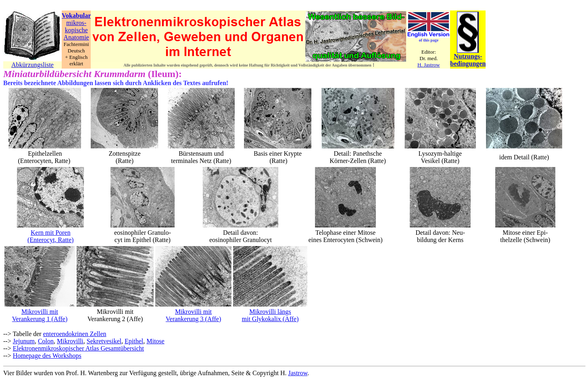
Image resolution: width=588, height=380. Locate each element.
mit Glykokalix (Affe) (270, 319)
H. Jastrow (429, 65)
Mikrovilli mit (40, 312)
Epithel (134, 341)
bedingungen (468, 64)
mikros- (76, 23)
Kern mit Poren (51, 233)
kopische (76, 30)
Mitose (155, 341)
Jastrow (298, 373)
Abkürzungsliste (32, 65)
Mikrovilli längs (270, 312)
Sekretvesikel (104, 341)
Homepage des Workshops (47, 356)
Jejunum (24, 341)
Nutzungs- (468, 56)
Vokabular (76, 16)
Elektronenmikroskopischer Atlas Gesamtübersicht (78, 348)
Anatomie (76, 37)
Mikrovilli (70, 341)
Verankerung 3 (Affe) (193, 319)
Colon (46, 341)
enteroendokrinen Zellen (75, 334)
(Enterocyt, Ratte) (51, 240)
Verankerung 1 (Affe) (40, 319)
